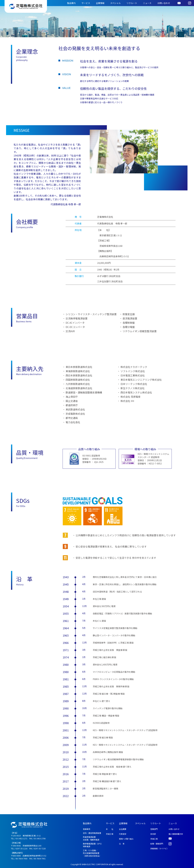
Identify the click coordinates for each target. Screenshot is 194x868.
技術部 (153, 834)
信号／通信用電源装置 (92, 833)
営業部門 (154, 829)
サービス (86, 3)
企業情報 (100, 3)
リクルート (132, 3)
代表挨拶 (123, 834)
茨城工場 (110, 834)
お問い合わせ (164, 3)
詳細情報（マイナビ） (159, 848)
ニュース (147, 3)
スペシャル (115, 3)
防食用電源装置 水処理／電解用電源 (91, 838)
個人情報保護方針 (176, 834)
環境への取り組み (126, 839)
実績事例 (87, 829)
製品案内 (71, 3)
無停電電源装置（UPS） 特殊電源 (93, 845)
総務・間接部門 (157, 844)
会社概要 (123, 829)
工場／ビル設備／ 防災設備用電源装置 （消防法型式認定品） (92, 853)
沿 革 (122, 844)
